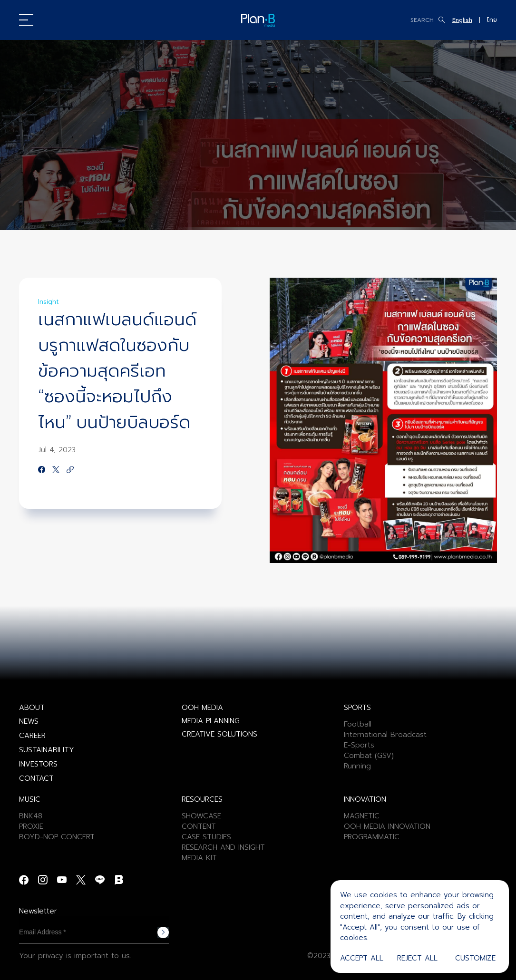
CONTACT (36, 778)
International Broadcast (385, 735)
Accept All (362, 958)
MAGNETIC (362, 816)
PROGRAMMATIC (372, 837)
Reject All (417, 958)
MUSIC (30, 799)
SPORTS (357, 708)
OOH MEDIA (202, 708)
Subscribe (163, 932)
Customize (475, 958)
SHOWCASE (201, 816)
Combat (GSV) (369, 756)
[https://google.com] (70, 470)
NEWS (29, 721)
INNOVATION (365, 799)
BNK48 (31, 816)
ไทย (492, 20)
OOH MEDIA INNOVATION (387, 826)
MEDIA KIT (199, 858)
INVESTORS (38, 764)
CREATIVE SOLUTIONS (219, 734)
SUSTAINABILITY (47, 750)
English (462, 20)
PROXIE (31, 826)
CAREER (32, 736)
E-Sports (359, 745)
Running (357, 766)
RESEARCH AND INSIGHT (223, 847)
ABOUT (32, 708)
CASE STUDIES (206, 837)
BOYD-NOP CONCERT (57, 837)
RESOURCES (202, 799)
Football (358, 724)
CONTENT (199, 826)
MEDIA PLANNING (211, 721)
